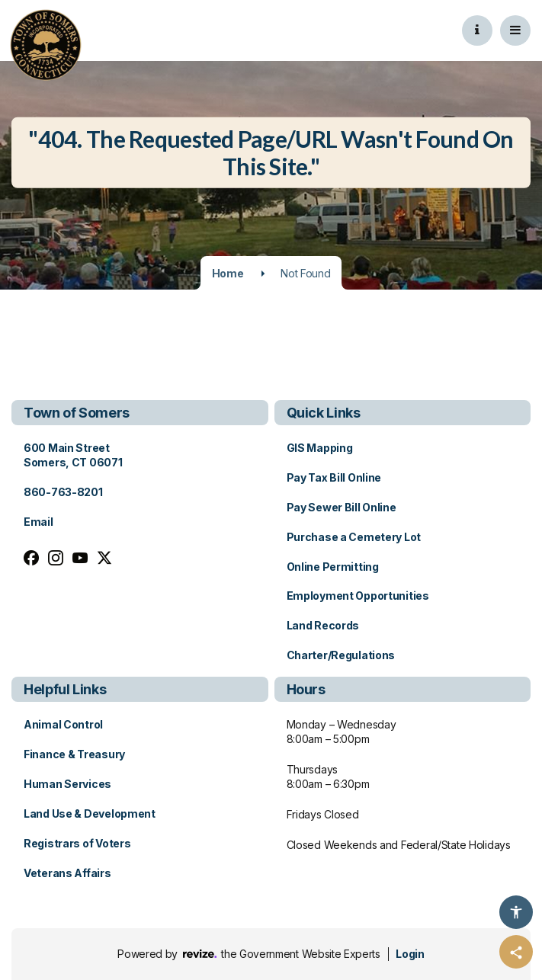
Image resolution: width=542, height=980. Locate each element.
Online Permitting (333, 567)
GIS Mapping (320, 448)
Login (410, 954)
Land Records (323, 625)
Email (38, 522)
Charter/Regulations (341, 655)
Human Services (67, 784)
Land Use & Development (90, 813)
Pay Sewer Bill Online (342, 507)
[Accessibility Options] (516, 912)
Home (228, 273)
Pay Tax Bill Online (334, 477)
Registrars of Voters (77, 843)
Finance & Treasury (74, 754)
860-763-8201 (63, 492)
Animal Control (63, 724)
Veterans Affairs (67, 873)
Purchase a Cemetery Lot (354, 537)
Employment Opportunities (358, 596)
